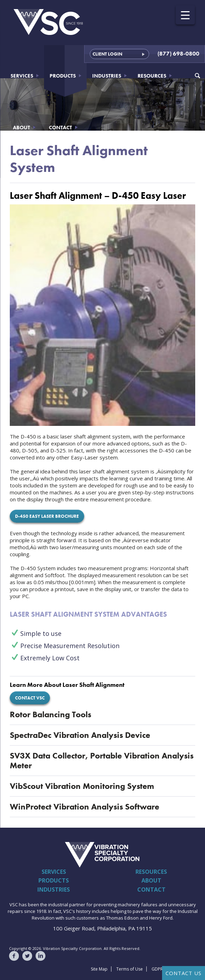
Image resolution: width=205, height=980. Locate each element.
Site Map (99, 969)
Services (22, 76)
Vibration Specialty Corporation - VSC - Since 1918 (49, 22)
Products (63, 76)
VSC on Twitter (27, 956)
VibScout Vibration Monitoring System (82, 786)
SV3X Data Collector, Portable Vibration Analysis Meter (102, 760)
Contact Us (184, 973)
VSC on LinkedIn (41, 956)
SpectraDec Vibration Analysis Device (80, 735)
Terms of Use (130, 969)
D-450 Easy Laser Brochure (47, 516)
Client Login (107, 54)
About (21, 128)
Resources (152, 76)
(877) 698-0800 (178, 54)
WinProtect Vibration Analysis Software (85, 807)
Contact (60, 128)
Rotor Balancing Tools (50, 714)
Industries (107, 76)
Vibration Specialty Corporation (43, 855)
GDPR (157, 969)
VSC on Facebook (14, 956)
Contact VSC (30, 698)
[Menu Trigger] (185, 15)
